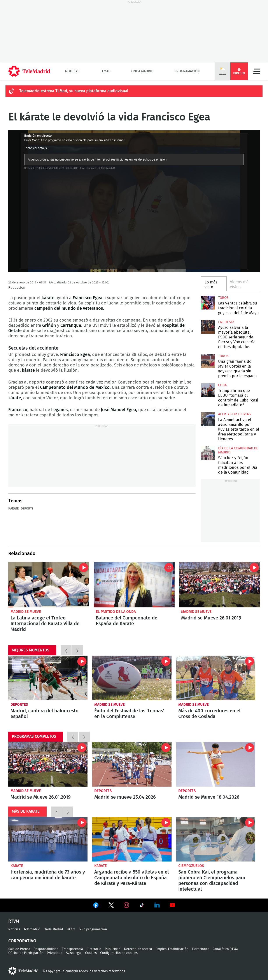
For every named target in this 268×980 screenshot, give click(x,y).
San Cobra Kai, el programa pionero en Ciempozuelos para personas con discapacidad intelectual (216, 839)
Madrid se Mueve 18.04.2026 (216, 764)
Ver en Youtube (172, 905)
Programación (187, 71)
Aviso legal (74, 953)
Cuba (222, 385)
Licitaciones (201, 949)
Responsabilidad (46, 949)
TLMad (105, 71)
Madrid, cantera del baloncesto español (48, 678)
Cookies (91, 953)
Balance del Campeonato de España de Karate (134, 585)
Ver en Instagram (126, 905)
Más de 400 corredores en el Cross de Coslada (216, 678)
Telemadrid (32, 929)
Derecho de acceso (138, 949)
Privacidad (55, 953)
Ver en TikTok (142, 906)
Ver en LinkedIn (157, 905)
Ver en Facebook (96, 906)
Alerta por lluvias (234, 414)
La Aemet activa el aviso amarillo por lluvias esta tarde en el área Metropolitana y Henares (208, 419)
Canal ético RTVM (225, 949)
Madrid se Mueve (26, 612)
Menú (257, 71)
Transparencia (72, 949)
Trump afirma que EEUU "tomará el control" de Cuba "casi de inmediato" (208, 390)
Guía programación (93, 929)
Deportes (19, 705)
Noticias (72, 71)
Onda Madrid (142, 71)
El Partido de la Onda (116, 612)
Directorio (94, 949)
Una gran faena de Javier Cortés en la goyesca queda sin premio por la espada (208, 361)
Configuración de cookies (119, 953)
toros (223, 298)
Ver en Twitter (111, 906)
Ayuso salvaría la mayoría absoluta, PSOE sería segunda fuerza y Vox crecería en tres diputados (208, 327)
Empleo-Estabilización (172, 949)
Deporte (27, 509)
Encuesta (226, 322)
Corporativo (22, 941)
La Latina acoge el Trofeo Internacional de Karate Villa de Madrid (49, 585)
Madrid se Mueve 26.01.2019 (219, 585)
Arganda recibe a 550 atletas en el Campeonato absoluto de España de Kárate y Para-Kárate (132, 839)
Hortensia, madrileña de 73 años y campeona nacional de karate (48, 839)
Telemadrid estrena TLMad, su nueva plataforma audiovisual (74, 91)
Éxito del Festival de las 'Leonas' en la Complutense (132, 678)
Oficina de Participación (26, 953)
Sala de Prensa (19, 949)
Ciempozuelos (191, 866)
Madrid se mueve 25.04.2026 (132, 764)
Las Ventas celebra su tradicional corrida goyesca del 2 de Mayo (208, 303)
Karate (13, 509)
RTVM (14, 921)
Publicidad (113, 949)
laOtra (71, 929)
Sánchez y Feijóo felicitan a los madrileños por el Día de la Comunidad (208, 453)
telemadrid (23, 971)
